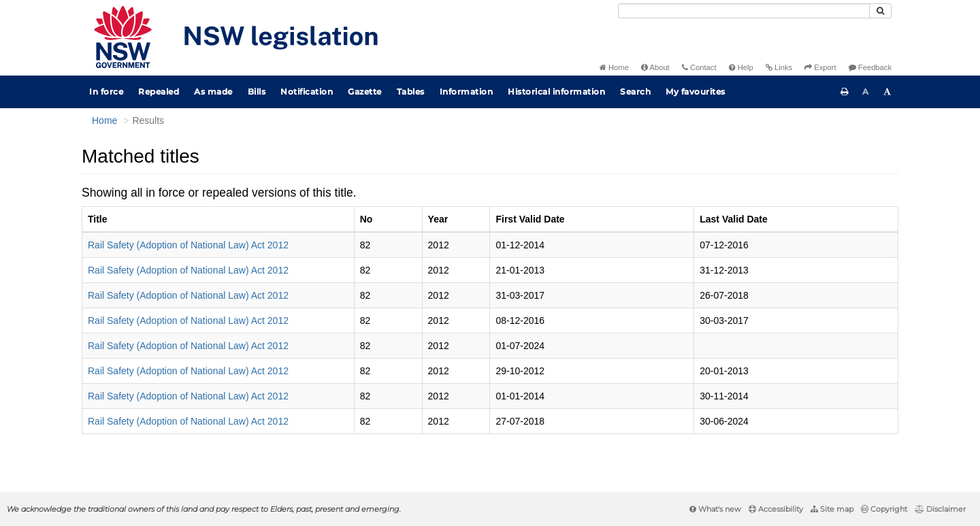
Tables (411, 92)
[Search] (744, 11)
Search (635, 92)
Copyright (884, 509)
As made (213, 92)
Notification (307, 92)
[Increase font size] (887, 92)
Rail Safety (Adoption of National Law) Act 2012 (188, 245)
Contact (699, 67)
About (655, 67)
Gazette (365, 92)
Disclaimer (940, 509)
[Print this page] (845, 92)
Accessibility (776, 509)
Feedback (870, 67)
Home (614, 67)
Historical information (556, 92)
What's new (715, 509)
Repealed (159, 92)
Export (820, 67)
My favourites (696, 92)
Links (779, 67)
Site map (832, 509)
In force (106, 92)
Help (741, 67)
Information (467, 92)
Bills (257, 92)
